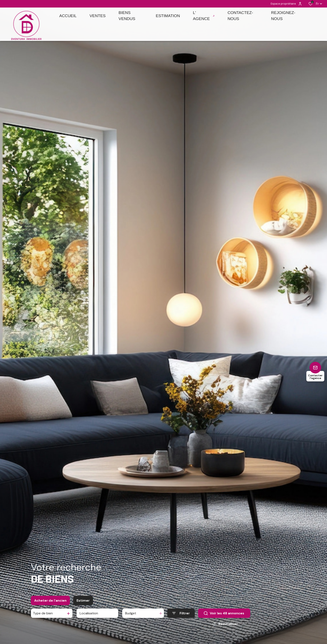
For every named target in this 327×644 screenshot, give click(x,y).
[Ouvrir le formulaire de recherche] (181, 617)
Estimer (83, 604)
